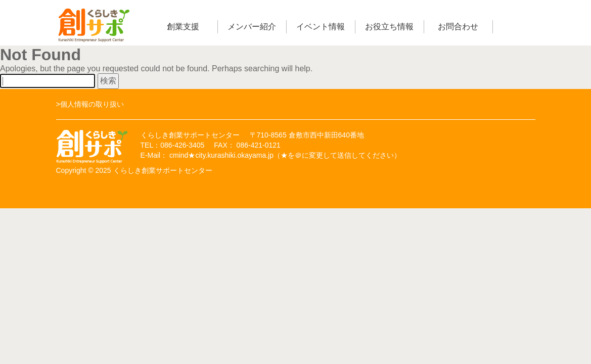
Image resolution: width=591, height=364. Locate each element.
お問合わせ (458, 27)
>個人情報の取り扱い (90, 104)
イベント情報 (321, 27)
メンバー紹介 (252, 27)
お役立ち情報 (389, 27)
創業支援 (183, 27)
